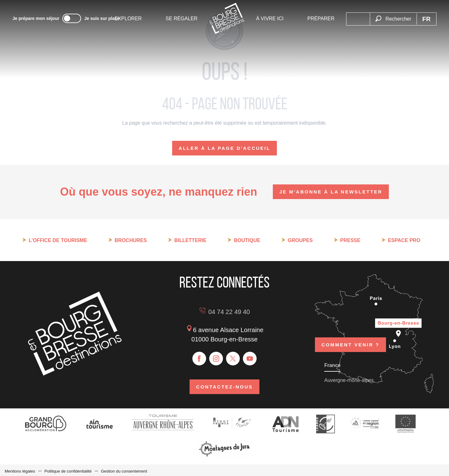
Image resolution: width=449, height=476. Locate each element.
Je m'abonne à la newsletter (331, 192)
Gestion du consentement (124, 469)
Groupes (300, 240)
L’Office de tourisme (58, 240)
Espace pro (404, 240)
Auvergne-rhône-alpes (349, 378)
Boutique (247, 240)
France (332, 363)
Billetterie (190, 240)
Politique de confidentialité (68, 469)
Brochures (131, 240)
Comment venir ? (350, 336)
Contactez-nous (224, 386)
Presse (350, 240)
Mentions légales (20, 469)
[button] (393, 19)
